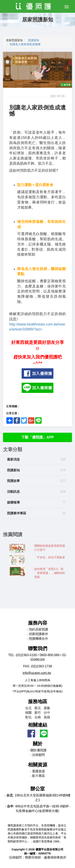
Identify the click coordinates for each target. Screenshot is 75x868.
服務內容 (38, 623)
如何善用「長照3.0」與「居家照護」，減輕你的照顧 (50, 573)
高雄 (47, 717)
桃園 (28, 713)
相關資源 (38, 765)
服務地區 (38, 701)
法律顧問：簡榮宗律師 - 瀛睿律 (37, 857)
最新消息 (13, 459)
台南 (38, 717)
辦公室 (38, 789)
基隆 (47, 708)
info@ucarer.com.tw (37, 673)
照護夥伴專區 (17, 513)
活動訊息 (13, 492)
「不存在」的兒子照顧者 (50, 557)
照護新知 (34, 40)
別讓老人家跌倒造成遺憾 (25, 44)
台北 (28, 708)
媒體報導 (13, 502)
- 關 (38, 750)
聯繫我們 (38, 648)
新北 (38, 708)
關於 (38, 744)
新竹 (38, 713)
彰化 (28, 717)
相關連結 (38, 725)
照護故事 (13, 481)
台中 (47, 713)
